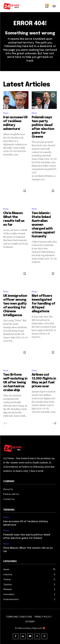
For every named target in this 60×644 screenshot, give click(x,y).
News (6, 113)
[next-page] (54, 423)
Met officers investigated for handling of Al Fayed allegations (43, 304)
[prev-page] (6, 423)
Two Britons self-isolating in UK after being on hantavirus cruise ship (15, 383)
